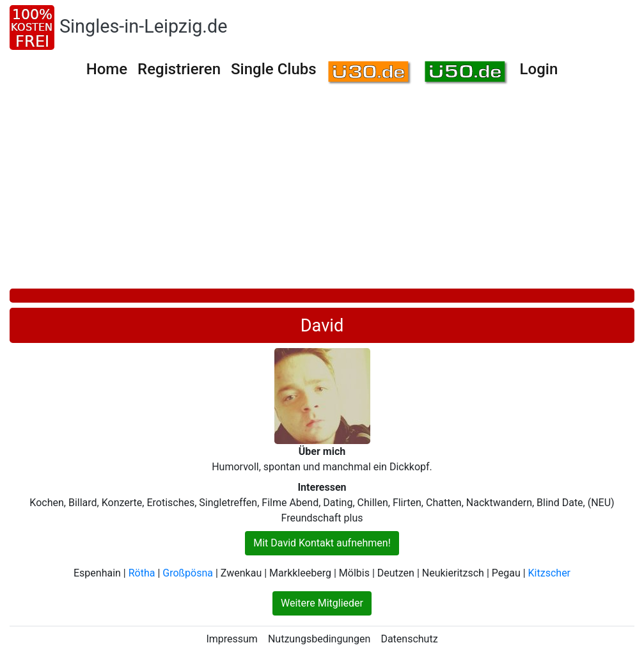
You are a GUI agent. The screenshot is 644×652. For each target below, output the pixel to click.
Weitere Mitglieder (322, 603)
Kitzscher (549, 573)
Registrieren (179, 69)
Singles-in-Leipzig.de (143, 26)
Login (539, 69)
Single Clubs (274, 69)
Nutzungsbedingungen (319, 639)
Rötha (142, 573)
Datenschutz (409, 639)
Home (107, 69)
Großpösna (188, 573)
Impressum (232, 639)
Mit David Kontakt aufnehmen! (322, 543)
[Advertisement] (322, 193)
